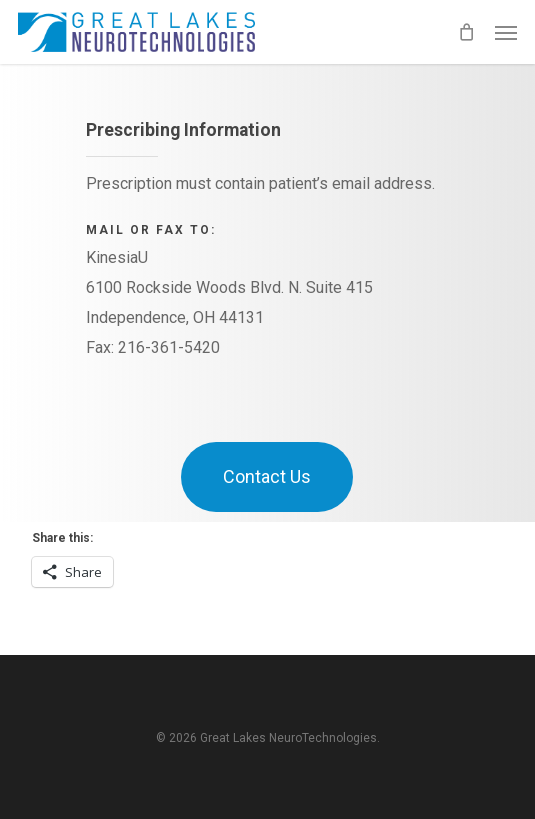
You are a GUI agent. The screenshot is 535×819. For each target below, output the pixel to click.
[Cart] (466, 32)
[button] (506, 32)
